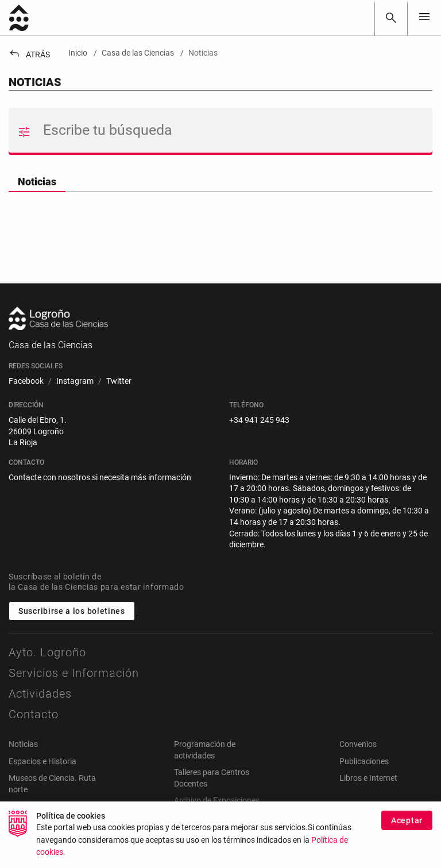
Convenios (358, 744)
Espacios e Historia (42, 761)
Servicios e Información (74, 673)
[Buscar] (391, 18)
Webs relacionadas (42, 806)
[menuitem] (26, 382)
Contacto (34, 714)
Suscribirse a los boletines (72, 611)
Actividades (40, 694)
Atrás (29, 55)
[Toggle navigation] (424, 17)
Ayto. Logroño (47, 652)
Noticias (37, 182)
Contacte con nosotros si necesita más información (100, 477)
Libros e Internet (368, 778)
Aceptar (407, 827)
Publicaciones (364, 761)
